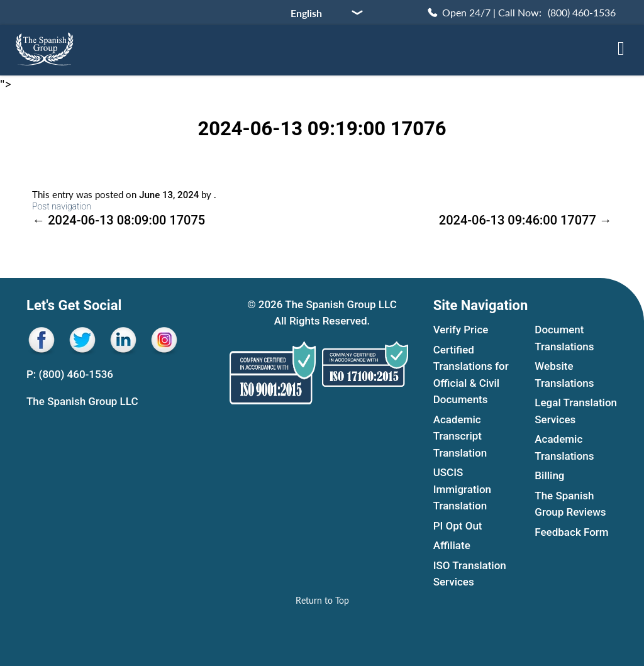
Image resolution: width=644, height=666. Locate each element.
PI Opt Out (458, 526)
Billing (549, 475)
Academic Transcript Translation (460, 436)
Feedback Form (571, 532)
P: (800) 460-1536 (70, 374)
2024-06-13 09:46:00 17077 (525, 220)
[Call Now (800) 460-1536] (521, 13)
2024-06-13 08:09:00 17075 (119, 220)
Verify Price (461, 330)
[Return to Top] (322, 600)
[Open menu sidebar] (621, 48)
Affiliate (452, 545)
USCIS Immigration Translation (462, 489)
